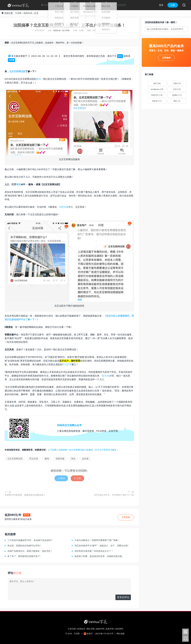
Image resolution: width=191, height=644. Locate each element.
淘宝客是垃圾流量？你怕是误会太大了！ (94, 551)
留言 (120, 56)
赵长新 (106, 376)
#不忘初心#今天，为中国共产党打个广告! (114, 495)
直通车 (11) (177, 95)
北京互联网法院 (17, 71)
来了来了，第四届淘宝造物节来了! (24, 556)
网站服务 (105, 5)
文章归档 (72, 629)
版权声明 (100, 629)
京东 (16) (177, 89)
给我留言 (81, 629)
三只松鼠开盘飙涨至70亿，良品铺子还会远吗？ (30, 540)
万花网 (18, 13)
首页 (45, 5)
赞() (61, 478)
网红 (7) (177, 101)
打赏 (77, 478)
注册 (173, 5)
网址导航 (91, 629)
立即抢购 (126, 517)
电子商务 (58, 5)
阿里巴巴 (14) (157, 95)
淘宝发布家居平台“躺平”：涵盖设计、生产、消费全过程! (101, 546)
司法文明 (67, 365)
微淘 (38, 79)
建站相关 (90, 5)
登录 (161, 5)
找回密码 (119, 629)
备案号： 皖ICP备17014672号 (99, 634)
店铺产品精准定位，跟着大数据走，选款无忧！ (30, 551)
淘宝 (18, 184)
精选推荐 (121, 5)
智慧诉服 (64, 207)
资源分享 (74, 5)
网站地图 (121, 634)
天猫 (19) (177, 83)
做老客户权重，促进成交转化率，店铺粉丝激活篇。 (99, 556)
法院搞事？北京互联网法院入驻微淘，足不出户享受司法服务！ (69, 25)
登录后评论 (123, 597)
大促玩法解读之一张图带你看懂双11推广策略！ (97, 540)
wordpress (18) (157, 89)
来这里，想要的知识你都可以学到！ (25, 546)
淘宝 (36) (157, 83)
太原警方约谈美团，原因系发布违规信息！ (25, 495)
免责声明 (110, 629)
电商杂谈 (28, 13)
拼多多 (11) (157, 101)
